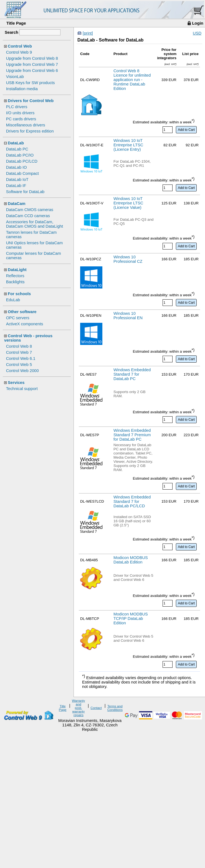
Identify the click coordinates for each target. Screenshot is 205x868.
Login (198, 23)
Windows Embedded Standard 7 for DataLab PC (132, 374)
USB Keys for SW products (31, 83)
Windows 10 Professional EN (128, 316)
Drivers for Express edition (30, 131)
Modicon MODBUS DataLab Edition (131, 560)
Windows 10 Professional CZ (128, 259)
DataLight (17, 270)
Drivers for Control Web (31, 101)
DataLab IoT (17, 180)
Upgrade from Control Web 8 (32, 58)
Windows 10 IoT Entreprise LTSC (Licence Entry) (128, 145)
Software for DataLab (25, 192)
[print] (88, 33)
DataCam (17, 204)
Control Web (20, 46)
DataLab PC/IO (20, 155)
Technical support (22, 389)
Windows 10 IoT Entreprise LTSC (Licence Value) (128, 203)
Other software (22, 312)
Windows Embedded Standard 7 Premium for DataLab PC (132, 435)
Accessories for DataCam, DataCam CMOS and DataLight (35, 224)
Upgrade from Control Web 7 (32, 64)
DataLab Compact (22, 173)
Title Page (16, 23)
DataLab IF (16, 186)
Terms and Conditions (115, 708)
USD (197, 33)
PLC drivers (17, 107)
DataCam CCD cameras (28, 216)
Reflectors (15, 276)
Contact (96, 708)
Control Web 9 (19, 52)
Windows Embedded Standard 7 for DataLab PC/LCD (132, 501)
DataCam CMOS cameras (30, 210)
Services (16, 383)
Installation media (22, 89)
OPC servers (18, 318)
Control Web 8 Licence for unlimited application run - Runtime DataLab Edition (132, 80)
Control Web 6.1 (21, 358)
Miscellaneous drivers (26, 125)
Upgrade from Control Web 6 (32, 71)
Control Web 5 (19, 365)
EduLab (13, 300)
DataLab (16, 143)
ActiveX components (25, 324)
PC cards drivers (21, 119)
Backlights (15, 282)
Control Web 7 (19, 352)
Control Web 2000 (22, 371)
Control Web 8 (19, 346)
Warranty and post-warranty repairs (78, 708)
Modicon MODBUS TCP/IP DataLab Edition (131, 618)
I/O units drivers (20, 113)
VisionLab (15, 77)
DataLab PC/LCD (22, 161)
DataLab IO (17, 167)
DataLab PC (17, 149)
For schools (19, 294)
